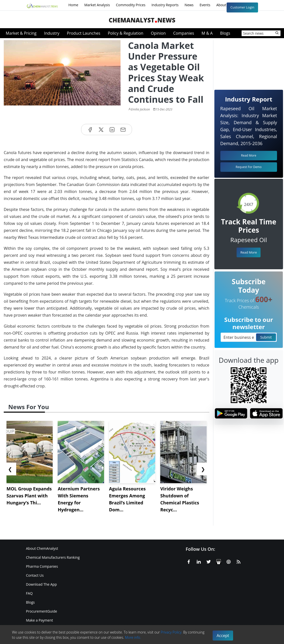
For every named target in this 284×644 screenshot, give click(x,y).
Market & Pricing (21, 33)
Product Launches (84, 33)
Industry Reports (165, 5)
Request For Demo (249, 167)
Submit (266, 337)
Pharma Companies (42, 566)
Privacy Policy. (172, 632)
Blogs (225, 33)
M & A (207, 33)
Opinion (158, 33)
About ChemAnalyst (42, 548)
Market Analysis (97, 5)
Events (205, 5)
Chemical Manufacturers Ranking (53, 557)
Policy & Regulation (126, 33)
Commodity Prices (131, 5)
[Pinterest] (229, 561)
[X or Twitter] (209, 561)
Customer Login (242, 7)
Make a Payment (39, 620)
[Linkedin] (199, 561)
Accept (223, 636)
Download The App (41, 584)
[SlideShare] (219, 561)
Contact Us (35, 575)
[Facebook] (189, 561)
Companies (184, 33)
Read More (249, 252)
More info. (133, 637)
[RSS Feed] (239, 561)
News (189, 5)
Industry (52, 33)
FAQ (29, 593)
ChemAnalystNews (142, 20)
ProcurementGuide (42, 611)
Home (73, 5)
